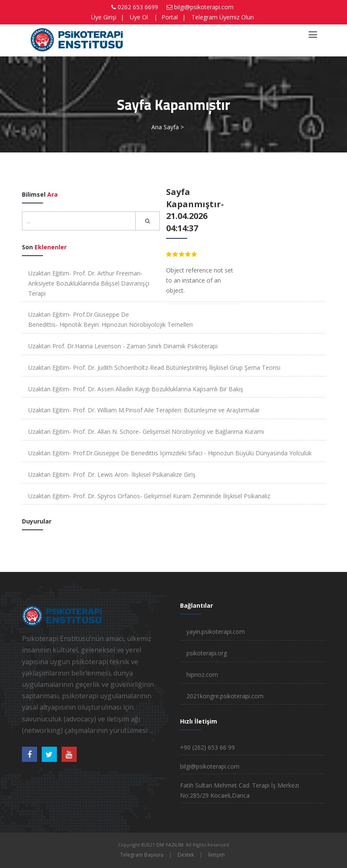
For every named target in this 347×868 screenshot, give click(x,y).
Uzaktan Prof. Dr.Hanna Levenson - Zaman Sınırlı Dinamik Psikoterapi (123, 346)
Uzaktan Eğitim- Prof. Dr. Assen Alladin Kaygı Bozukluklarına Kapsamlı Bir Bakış (136, 389)
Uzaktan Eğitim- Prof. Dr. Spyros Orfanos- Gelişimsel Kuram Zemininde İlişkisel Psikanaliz (149, 496)
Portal (170, 17)
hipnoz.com (202, 674)
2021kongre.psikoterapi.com (225, 696)
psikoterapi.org (207, 653)
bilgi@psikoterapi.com (204, 7)
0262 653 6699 (138, 7)
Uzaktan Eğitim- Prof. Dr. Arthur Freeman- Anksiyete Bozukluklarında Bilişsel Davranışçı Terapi (89, 283)
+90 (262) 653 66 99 (207, 747)
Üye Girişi (104, 17)
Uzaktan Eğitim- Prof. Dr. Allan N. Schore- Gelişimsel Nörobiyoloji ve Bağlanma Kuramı (146, 431)
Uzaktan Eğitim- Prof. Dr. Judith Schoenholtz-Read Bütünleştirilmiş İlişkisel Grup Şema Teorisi (154, 367)
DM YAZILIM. (171, 845)
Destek (186, 855)
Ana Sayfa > (168, 127)
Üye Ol (139, 17)
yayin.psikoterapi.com (216, 632)
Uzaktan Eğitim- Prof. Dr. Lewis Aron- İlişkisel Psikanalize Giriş (112, 474)
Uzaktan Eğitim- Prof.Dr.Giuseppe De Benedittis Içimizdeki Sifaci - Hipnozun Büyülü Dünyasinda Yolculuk (170, 453)
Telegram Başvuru (142, 855)
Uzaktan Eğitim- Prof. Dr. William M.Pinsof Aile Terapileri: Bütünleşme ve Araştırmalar (144, 410)
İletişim (216, 855)
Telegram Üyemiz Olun (223, 17)
